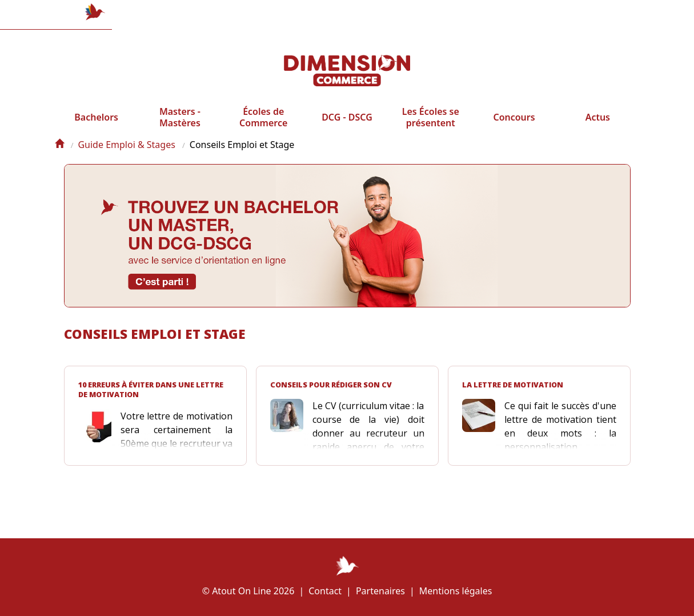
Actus (598, 127)
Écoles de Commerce (263, 127)
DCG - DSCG (347, 127)
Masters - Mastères (180, 127)
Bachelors (96, 127)
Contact (325, 591)
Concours (514, 127)
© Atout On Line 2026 (248, 591)
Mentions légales (456, 591)
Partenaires (380, 591)
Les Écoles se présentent (431, 127)
